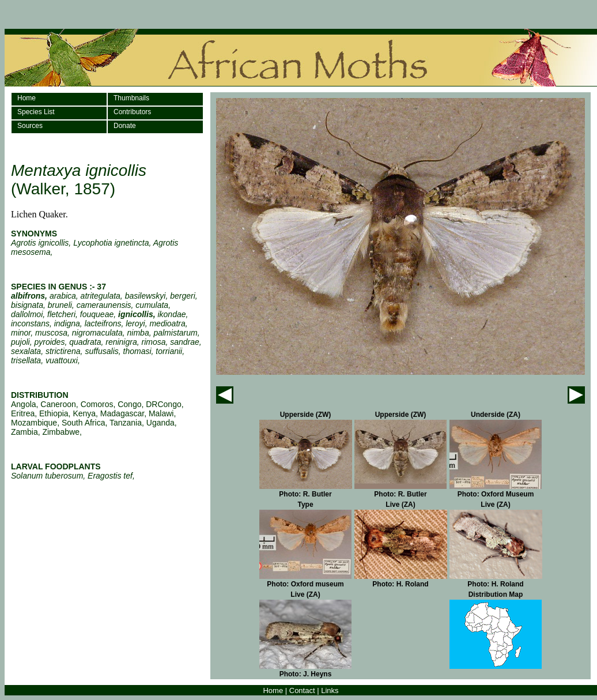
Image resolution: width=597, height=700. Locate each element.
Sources (30, 126)
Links (330, 690)
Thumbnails (131, 98)
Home (27, 98)
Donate (125, 126)
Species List (36, 112)
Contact (302, 690)
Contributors (132, 112)
